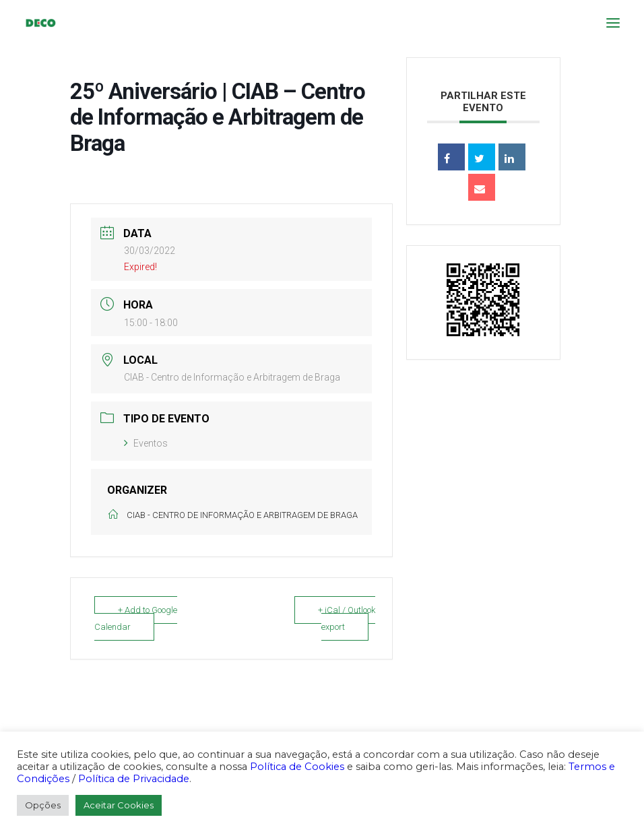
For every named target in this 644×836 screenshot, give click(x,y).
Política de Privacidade (134, 779)
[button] (613, 23)
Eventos (146, 443)
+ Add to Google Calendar (136, 618)
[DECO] (40, 23)
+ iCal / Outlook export (347, 618)
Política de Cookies (297, 767)
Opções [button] (43, 805)
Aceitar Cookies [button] (119, 805)
